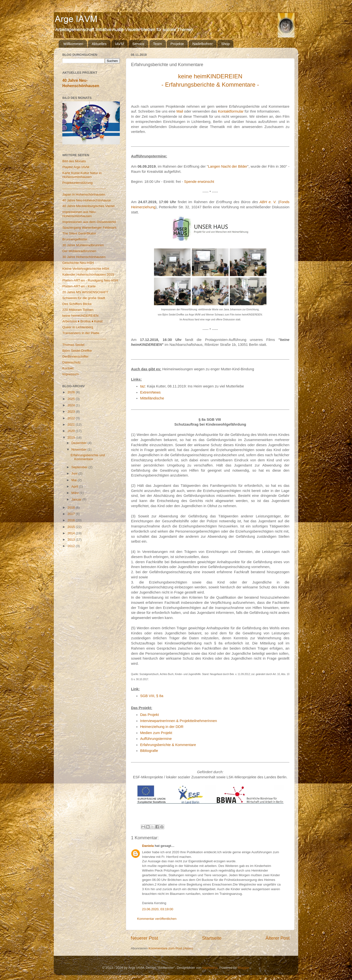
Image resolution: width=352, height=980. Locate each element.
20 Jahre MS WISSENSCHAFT (85, 292)
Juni (75, 473)
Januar (77, 499)
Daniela (148, 846)
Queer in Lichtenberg (78, 327)
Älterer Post (278, 938)
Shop (225, 44)
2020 (72, 431)
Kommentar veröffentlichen (157, 919)
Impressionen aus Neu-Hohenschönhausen (79, 214)
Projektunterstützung (77, 183)
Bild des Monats (74, 161)
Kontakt (68, 368)
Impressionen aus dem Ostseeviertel (89, 222)
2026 (72, 392)
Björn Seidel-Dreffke (77, 351)
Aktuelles (99, 44)
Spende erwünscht (199, 182)
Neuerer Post (144, 938)
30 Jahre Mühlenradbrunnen (83, 245)
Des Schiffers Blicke (77, 304)
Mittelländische (152, 398)
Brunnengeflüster (75, 239)
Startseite (212, 938)
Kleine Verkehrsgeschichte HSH (86, 269)
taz (143, 386)
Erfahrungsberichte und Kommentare (88, 457)
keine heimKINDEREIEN (80, 316)
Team (158, 44)
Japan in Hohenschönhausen (84, 194)
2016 (72, 520)
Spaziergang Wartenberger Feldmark (89, 227)
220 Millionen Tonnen (78, 310)
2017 (72, 514)
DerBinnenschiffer (75, 356)
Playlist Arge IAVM (76, 167)
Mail (180, 111)
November (79, 449)
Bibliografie (149, 751)
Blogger (243, 968)
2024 (72, 405)
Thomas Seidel (73, 345)
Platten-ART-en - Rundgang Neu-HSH (90, 280)
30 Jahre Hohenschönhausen (84, 257)
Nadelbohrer (203, 44)
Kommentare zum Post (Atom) (171, 948)
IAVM (120, 44)
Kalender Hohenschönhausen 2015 (88, 274)
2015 (72, 527)
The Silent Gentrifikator (79, 233)
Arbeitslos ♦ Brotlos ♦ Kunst (82, 321)
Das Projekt (149, 715)
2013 (72, 540)
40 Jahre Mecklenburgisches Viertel (88, 206)
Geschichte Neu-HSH (78, 263)
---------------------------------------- (84, 189)
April (75, 486)
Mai (75, 480)
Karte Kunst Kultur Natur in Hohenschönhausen (82, 175)
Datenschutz (71, 362)
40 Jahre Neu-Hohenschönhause (87, 200)
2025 (72, 399)
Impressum (71, 374)
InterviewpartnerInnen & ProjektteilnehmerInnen (178, 721)
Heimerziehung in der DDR (162, 727)
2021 (72, 425)
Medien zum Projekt (156, 733)
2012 (72, 546)
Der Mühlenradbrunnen (79, 251)
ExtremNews (150, 392)
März (76, 493)
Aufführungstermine (156, 739)
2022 (72, 418)
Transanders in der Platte (81, 333)
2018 (72, 507)
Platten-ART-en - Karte (79, 286)
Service (138, 44)
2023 (72, 412)
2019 (72, 437)
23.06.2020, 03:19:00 (158, 909)
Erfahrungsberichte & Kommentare (168, 745)
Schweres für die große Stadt (84, 298)
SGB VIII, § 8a (152, 696)
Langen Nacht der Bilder (228, 166)
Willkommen (73, 44)
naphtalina (210, 968)
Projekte (177, 44)
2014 (72, 533)
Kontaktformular (231, 111)
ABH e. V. (268, 202)
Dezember (79, 443)
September (80, 467)
